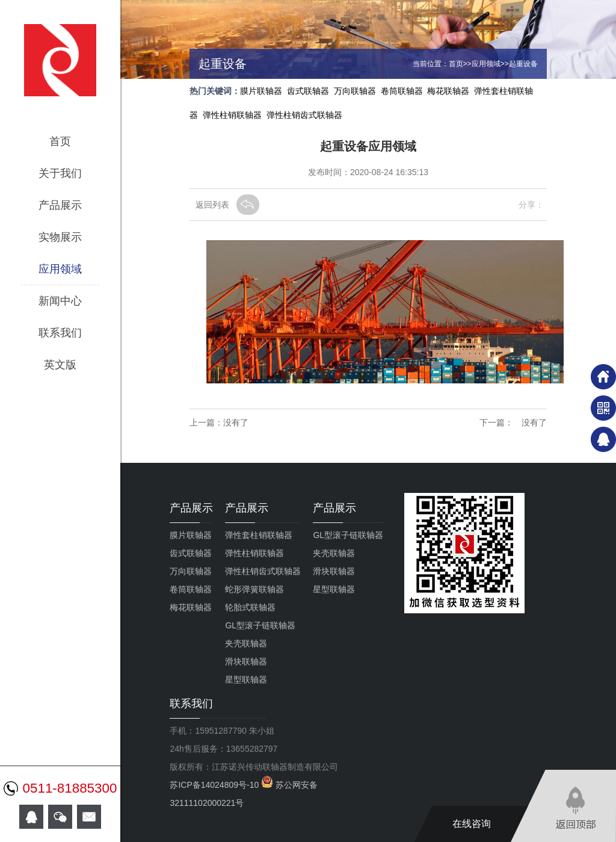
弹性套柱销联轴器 (259, 535)
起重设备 (523, 64)
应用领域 (60, 269)
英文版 (60, 365)
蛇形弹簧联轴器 (254, 589)
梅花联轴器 (448, 91)
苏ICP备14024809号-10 (215, 785)
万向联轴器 (355, 91)
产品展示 (60, 205)
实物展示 (60, 237)
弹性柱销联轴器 (232, 115)
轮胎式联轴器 (250, 607)
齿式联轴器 (308, 91)
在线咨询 (472, 824)
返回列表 (212, 205)
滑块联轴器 (246, 661)
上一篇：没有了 (219, 423)
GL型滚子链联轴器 (260, 625)
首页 (60, 141)
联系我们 (60, 333)
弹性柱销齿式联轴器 (304, 115)
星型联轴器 (246, 679)
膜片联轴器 (261, 91)
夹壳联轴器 (246, 643)
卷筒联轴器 (402, 91)
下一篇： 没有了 (513, 423)
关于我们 (60, 173)
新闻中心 (60, 301)
